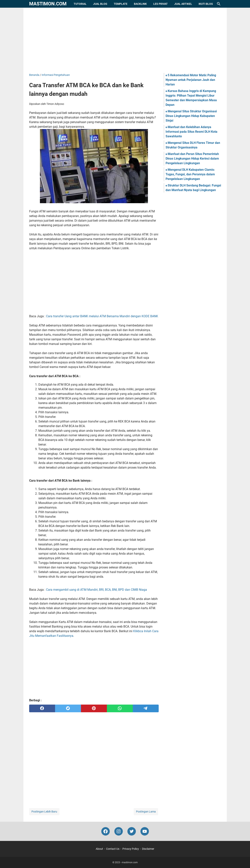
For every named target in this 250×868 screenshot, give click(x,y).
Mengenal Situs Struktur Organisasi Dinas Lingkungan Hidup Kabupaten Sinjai (191, 116)
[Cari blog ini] (219, 4)
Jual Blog (100, 4)
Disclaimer (148, 849)
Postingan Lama (146, 812)
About (99, 849)
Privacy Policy (131, 849)
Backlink (140, 4)
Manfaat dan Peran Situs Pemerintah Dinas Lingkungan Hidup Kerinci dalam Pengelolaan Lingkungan (192, 159)
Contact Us (113, 849)
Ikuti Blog (206, 4)
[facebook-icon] (106, 831)
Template (121, 4)
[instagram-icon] (119, 831)
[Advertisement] (125, 40)
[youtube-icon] (145, 831)
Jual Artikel (183, 4)
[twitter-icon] (132, 831)
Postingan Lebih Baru (44, 812)
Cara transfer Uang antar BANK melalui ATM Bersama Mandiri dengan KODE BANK (102, 316)
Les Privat (160, 4)
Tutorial (80, 4)
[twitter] (68, 708)
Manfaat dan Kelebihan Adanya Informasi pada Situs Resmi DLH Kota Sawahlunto (191, 132)
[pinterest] (94, 708)
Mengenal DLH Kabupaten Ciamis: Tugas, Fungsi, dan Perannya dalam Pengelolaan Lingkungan (190, 174)
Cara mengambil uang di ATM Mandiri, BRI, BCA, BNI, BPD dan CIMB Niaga (97, 590)
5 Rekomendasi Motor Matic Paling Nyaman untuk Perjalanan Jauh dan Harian (191, 80)
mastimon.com (48, 4)
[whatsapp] (120, 708)
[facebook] (42, 708)
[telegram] (146, 708)
